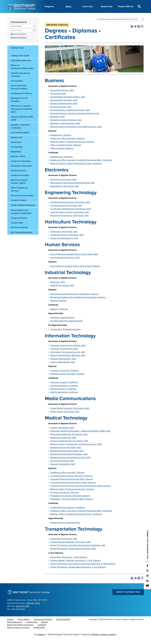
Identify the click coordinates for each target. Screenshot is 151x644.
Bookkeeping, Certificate (62, 163)
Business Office (18, 162)
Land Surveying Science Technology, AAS (70, 218)
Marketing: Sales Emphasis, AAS (65, 129)
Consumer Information (43, 625)
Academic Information (21, 167)
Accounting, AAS (58, 99)
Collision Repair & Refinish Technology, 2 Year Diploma (75, 566)
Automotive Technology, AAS (64, 545)
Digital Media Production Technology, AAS (70, 414)
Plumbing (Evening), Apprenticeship (67, 327)
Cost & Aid (87, 6)
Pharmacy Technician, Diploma (64, 498)
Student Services (19, 176)
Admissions (16, 148)
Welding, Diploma (58, 306)
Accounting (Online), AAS (62, 96)
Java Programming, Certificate (64, 391)
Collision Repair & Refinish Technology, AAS (70, 548)
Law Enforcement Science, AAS (65, 263)
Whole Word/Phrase (20, 40)
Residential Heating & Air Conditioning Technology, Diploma (78, 303)
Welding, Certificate (59, 315)
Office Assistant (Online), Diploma (66, 151)
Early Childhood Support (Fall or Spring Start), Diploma (75, 272)
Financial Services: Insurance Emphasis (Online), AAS (75, 119)
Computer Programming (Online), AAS (68, 351)
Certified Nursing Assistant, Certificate (68, 513)
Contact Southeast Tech (128, 598)
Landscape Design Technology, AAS (67, 241)
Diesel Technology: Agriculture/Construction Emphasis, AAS (78, 551)
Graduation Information (21, 172)
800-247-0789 (23, 612)
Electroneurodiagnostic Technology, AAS (69, 440)
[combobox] (120, 25)
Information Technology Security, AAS (68, 358)
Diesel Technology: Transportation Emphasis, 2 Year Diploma (78, 573)
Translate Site (32, 628)
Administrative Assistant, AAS (64, 106)
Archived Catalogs (19, 233)
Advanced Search (19, 43)
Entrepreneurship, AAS (61, 113)
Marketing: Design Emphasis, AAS (66, 126)
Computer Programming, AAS (64, 355)
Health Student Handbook (23, 211)
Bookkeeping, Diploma (61, 141)
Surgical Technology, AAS (62, 467)
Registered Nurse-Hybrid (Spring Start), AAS (70, 463)
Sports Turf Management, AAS (64, 244)
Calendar (51, 16)
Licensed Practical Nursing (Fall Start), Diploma (72, 485)
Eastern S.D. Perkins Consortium (20, 631)
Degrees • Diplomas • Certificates (21, 132)
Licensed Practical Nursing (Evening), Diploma (71, 482)
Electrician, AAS (58, 288)
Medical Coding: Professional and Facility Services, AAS (76, 133)
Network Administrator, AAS (63, 365)
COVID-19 (42, 631)
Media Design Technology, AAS (65, 417)
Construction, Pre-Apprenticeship (65, 335)
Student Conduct (19, 206)
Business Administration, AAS (64, 109)
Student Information (20, 181)
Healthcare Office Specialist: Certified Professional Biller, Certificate (81, 166)
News (73, 16)
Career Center (38, 16)
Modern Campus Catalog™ (104, 640)
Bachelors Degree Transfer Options (19, 187)
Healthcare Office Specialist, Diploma (67, 144)
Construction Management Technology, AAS (71, 215)
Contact (10, 625)
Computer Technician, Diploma (64, 376)
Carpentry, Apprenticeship (62, 323)
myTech (96, 16)
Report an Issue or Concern (18, 633)
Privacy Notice (24, 625)
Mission (45, 628)
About (26, 16)
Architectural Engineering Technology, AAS (70, 208)
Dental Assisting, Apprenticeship (65, 528)
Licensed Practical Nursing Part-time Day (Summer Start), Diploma (81, 492)
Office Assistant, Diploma (62, 154)
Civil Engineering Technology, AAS (66, 211)
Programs (49, 6)
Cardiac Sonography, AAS (62, 434)
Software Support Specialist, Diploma (67, 380)
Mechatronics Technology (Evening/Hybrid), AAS (72, 189)
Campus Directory (19, 224)
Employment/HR (63, 625)
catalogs (41, 640)
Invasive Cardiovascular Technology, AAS (69, 447)
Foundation (84, 16)
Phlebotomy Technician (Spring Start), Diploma (72, 505)
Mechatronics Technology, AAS (65, 192)
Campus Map (17, 229)
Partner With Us (126, 6)
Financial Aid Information (22, 201)
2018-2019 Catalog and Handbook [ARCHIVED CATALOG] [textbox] (117, 25)
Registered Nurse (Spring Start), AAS (67, 457)
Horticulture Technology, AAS (64, 237)
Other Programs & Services (19, 195)
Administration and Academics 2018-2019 (21, 218)
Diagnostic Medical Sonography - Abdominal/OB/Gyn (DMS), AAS (80, 437)
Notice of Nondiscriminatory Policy (22, 73)
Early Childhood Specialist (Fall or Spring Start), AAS (74, 260)
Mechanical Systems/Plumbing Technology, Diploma (74, 300)
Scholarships (17, 153)
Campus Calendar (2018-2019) (22, 124)
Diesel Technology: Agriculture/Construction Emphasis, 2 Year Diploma (83, 570)
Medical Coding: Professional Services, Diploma (72, 148)
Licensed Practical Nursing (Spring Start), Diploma (73, 488)
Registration (16, 157)
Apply (68, 6)
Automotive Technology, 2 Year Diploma (69, 563)
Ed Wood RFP (39, 633)
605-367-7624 (33, 609)
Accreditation (17, 87)
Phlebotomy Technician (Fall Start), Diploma (70, 502)
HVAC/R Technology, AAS (62, 291)
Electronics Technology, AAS (63, 185)
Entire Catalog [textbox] (16, 32)
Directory (63, 16)
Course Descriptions (20, 138)
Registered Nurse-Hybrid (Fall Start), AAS (69, 460)
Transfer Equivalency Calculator (20, 80)
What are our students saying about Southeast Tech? (22, 115)
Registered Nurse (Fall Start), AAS (66, 453)
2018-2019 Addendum (21, 66)
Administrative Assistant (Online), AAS (68, 103)
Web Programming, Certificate (64, 398)
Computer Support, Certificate (64, 388)
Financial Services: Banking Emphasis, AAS (70, 116)
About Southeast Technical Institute (19, 93)
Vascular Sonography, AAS (63, 470)
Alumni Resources (15, 628)
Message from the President (19, 105)
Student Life (107, 6)
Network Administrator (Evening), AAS (68, 361)
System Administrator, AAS (63, 368)
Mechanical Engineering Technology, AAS (69, 221)
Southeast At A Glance (21, 99)
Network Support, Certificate (63, 395)
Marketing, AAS (57, 123)
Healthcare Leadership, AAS (63, 443)
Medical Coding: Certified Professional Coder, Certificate (76, 169)
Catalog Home (17, 54)
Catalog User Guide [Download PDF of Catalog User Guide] (20, 61)
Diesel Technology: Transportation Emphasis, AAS (73, 554)
